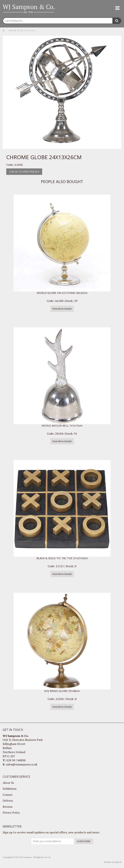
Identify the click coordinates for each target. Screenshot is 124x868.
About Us (8, 783)
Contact (8, 795)
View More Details (62, 309)
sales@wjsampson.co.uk (22, 764)
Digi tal (118, 862)
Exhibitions (10, 789)
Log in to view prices (24, 172)
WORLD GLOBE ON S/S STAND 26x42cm (62, 293)
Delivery (8, 801)
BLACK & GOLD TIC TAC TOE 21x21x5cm (62, 558)
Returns (8, 807)
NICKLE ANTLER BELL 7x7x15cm (62, 426)
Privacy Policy (11, 813)
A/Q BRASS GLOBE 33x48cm (62, 691)
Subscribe (84, 841)
